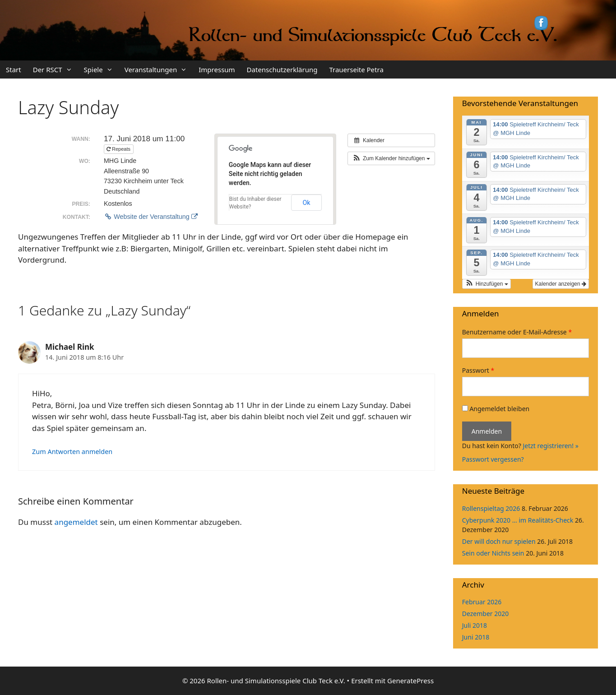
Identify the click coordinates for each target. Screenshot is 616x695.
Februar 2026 (482, 602)
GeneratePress (410, 681)
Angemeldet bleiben (496, 409)
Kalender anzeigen (561, 284)
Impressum (217, 69)
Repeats (119, 149)
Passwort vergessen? (493, 459)
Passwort (478, 370)
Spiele (101, 69)
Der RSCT (56, 69)
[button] (391, 158)
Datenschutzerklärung (282, 69)
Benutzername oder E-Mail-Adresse (517, 332)
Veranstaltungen (159, 69)
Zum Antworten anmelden (72, 452)
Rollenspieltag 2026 (491, 508)
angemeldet (76, 522)
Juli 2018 (475, 625)
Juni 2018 (476, 637)
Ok (307, 203)
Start (14, 69)
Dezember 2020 (486, 614)
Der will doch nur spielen (499, 541)
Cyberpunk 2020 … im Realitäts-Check (518, 520)
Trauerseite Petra (356, 69)
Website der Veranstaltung (151, 217)
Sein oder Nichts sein (493, 553)
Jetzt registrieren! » (550, 446)
